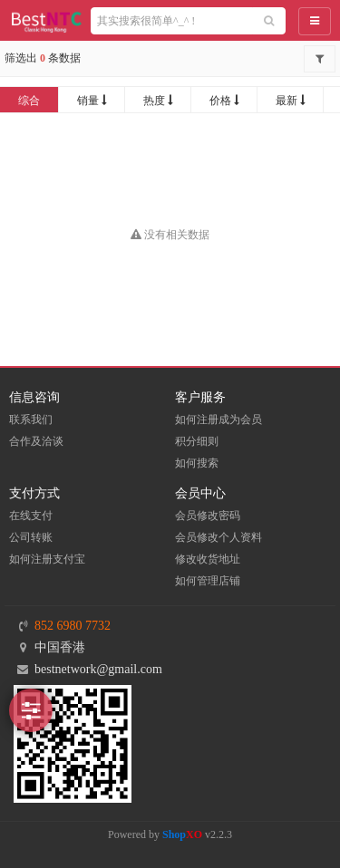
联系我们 (31, 420)
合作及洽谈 (36, 441)
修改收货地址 (208, 559)
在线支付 (31, 516)
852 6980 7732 (73, 626)
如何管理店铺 (208, 581)
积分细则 (197, 441)
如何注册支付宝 (47, 559)
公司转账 (31, 537)
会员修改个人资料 (219, 537)
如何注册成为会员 (219, 420)
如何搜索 (197, 463)
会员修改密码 (208, 516)
